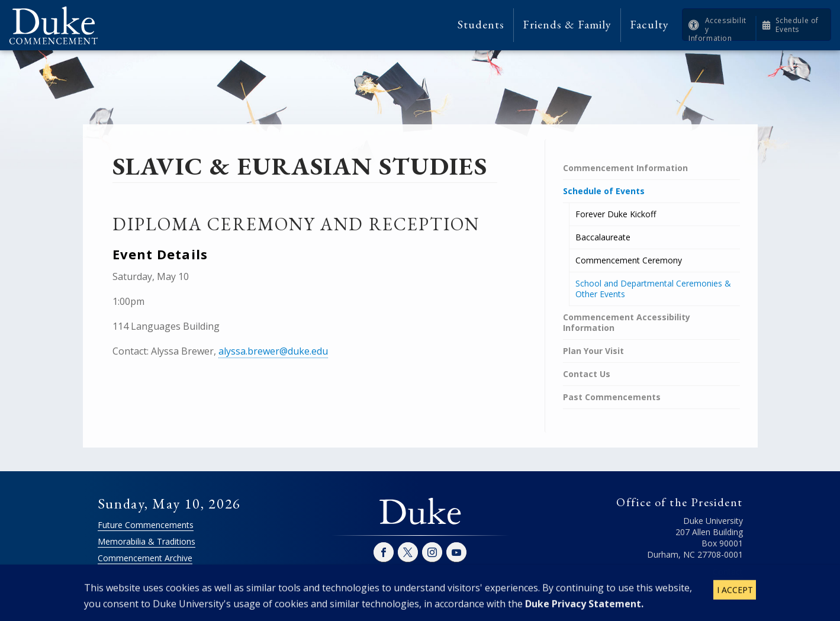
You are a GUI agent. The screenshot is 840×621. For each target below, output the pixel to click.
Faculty (649, 25)
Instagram (432, 552)
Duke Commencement (58, 25)
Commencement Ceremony (629, 260)
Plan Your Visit (593, 351)
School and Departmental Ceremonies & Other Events (653, 289)
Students (481, 25)
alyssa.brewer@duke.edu (273, 351)
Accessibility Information (717, 29)
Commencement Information (625, 168)
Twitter (408, 552)
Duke (420, 512)
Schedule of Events (797, 25)
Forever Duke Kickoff (616, 214)
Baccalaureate (603, 237)
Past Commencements (612, 397)
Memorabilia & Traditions (147, 541)
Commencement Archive (145, 558)
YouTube (456, 552)
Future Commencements (146, 525)
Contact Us (587, 374)
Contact (728, 572)
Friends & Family (567, 25)
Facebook (384, 552)
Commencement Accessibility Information (627, 322)
